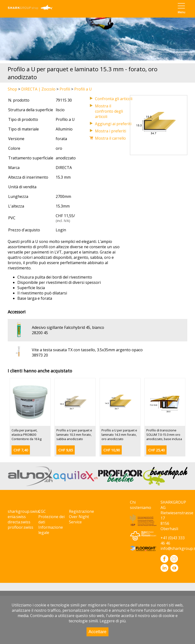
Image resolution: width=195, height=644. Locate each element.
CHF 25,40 (156, 450)
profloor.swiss (20, 527)
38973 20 (40, 355)
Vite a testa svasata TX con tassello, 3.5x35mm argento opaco (87, 350)
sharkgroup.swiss (24, 511)
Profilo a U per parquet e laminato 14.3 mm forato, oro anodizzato (119, 435)
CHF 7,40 (21, 450)
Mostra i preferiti (111, 131)
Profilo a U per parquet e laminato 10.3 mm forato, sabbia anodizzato (74, 435)
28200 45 (40, 333)
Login (61, 230)
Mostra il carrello (110, 138)
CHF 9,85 (66, 450)
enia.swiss (17, 517)
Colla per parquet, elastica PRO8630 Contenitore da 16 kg (27, 435)
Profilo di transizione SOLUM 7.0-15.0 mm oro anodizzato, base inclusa (164, 435)
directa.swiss (19, 522)
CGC (42, 511)
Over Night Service (79, 519)
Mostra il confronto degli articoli (109, 111)
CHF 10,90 (112, 450)
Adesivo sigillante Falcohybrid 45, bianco (68, 327)
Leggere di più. (113, 621)
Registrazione (81, 511)
